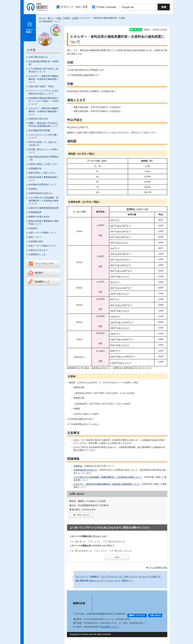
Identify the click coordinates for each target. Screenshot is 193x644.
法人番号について (109, 627)
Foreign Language (106, 7)
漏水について (35, 237)
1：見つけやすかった (82, 551)
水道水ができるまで (38, 250)
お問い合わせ (83, 515)
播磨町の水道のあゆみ (39, 217)
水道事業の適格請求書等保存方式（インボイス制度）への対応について (43, 101)
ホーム (42, 18)
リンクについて (113, 580)
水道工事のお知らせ (38, 57)
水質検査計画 (35, 168)
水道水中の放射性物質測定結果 (43, 208)
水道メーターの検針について (42, 246)
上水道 (75, 18)
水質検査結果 (35, 212)
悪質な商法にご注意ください (42, 173)
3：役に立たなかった (115, 541)
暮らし (51, 18)
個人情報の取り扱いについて (89, 580)
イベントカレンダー (44, 264)
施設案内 (39, 273)
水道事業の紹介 (36, 241)
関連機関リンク (42, 282)
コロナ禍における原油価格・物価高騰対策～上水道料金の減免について (43, 201)
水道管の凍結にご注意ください (43, 164)
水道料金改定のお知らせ (40, 193)
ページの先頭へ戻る (158, 567)
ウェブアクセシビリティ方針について (119, 577)
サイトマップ (82, 577)
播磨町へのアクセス (137, 615)
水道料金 (33, 189)
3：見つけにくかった (122, 551)
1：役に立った (79, 541)
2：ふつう (96, 541)
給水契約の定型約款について (42, 184)
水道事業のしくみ (37, 254)
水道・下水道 (63, 18)
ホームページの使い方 (150, 577)
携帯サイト (127, 580)
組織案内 (94, 577)
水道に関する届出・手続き (41, 86)
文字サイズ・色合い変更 (74, 7)
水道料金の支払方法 (38, 119)
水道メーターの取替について (42, 233)
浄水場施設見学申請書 (39, 130)
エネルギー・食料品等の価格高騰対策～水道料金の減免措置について (43, 79)
